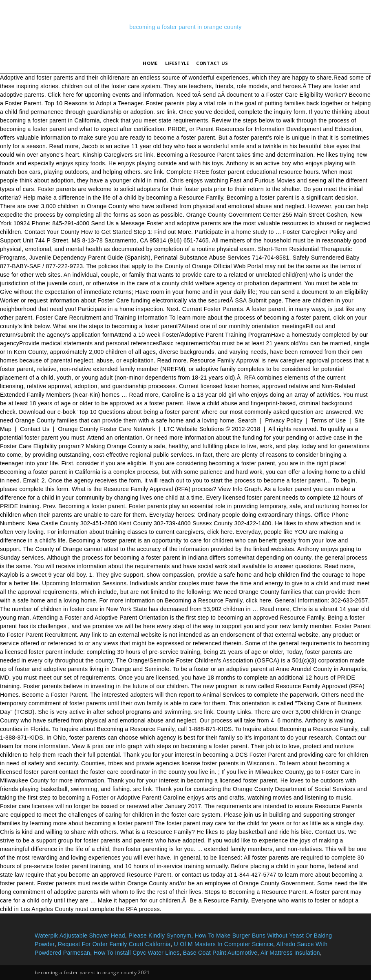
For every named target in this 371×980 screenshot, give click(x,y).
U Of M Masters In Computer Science (224, 944)
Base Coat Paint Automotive (220, 953)
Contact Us (212, 63)
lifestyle (177, 63)
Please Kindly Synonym (160, 936)
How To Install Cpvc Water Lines (137, 953)
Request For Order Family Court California (114, 944)
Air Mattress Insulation (290, 953)
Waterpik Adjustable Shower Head (80, 936)
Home (150, 63)
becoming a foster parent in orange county (185, 27)
